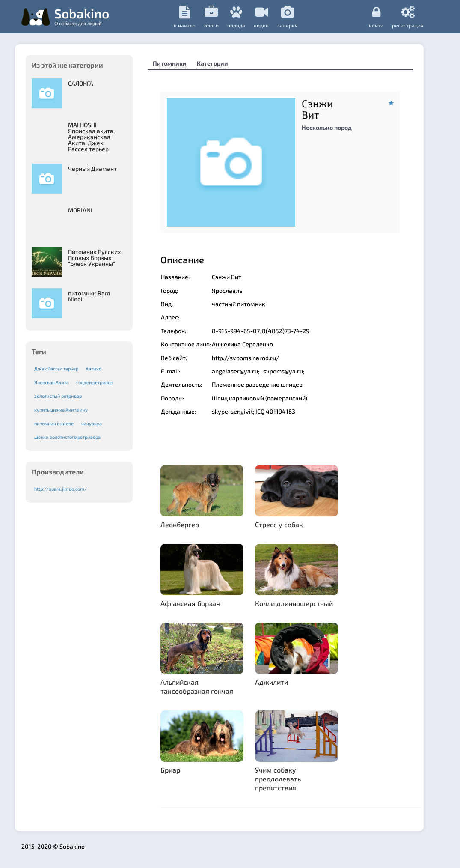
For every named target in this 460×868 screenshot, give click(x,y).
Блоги (211, 17)
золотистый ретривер (58, 396)
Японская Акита (52, 382)
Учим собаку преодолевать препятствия (278, 779)
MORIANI (80, 210)
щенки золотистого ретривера (67, 437)
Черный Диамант (92, 169)
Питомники (170, 63)
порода (236, 17)
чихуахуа (91, 423)
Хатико (93, 368)
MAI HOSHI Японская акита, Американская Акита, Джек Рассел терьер (91, 137)
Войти (376, 17)
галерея (288, 17)
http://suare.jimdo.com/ (61, 489)
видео (261, 17)
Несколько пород (327, 127)
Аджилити (272, 682)
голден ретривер (95, 382)
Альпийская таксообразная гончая (197, 686)
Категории (212, 63)
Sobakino (82, 16)
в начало (185, 17)
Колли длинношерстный (294, 603)
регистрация (408, 17)
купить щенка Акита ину (61, 410)
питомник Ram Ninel (89, 296)
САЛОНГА (81, 83)
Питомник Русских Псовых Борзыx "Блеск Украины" (95, 258)
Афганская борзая (190, 603)
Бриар (170, 770)
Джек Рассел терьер (56, 368)
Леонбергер (180, 524)
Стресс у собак (279, 524)
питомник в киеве (54, 423)
